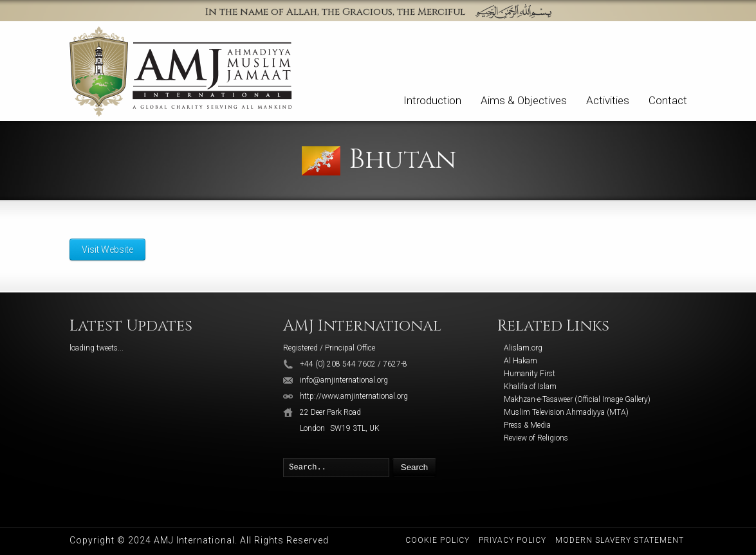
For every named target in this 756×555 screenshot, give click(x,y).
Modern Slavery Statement (620, 540)
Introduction (432, 100)
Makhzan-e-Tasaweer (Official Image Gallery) (577, 399)
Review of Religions (536, 438)
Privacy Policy (512, 540)
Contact (668, 100)
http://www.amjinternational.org (354, 396)
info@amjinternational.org (344, 380)
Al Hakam (521, 361)
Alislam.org (523, 348)
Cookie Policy (438, 540)
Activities (608, 100)
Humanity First (530, 374)
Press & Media (527, 425)
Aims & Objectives (524, 100)
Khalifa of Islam (530, 387)
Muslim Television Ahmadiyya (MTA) (566, 412)
